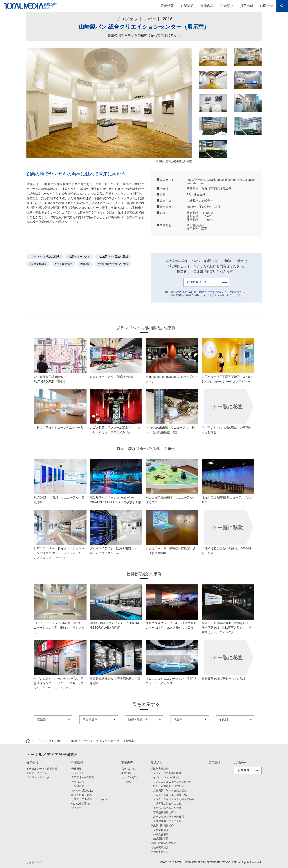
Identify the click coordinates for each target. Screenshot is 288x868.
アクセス (76, 808)
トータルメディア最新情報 (42, 768)
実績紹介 (156, 763)
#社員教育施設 (64, 264)
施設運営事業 (161, 839)
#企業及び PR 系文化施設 (113, 257)
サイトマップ (34, 862)
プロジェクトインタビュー (42, 777)
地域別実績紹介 (160, 847)
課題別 (42, 719)
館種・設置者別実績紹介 (165, 843)
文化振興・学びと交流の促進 (170, 790)
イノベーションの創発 (166, 777)
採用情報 (247, 6)
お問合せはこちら (199, 282)
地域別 (178, 719)
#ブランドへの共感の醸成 (45, 257)
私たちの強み (129, 768)
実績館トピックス (37, 773)
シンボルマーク (80, 786)
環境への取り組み (82, 795)
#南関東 (85, 264)
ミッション (78, 773)
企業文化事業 (161, 830)
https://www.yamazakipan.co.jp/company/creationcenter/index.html (221, 181)
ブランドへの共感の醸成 (167, 773)
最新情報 (32, 763)
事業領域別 (90, 719)
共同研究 (126, 782)
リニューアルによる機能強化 (170, 795)
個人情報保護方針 (82, 803)
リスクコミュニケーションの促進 (172, 782)
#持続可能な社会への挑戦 (113, 264)
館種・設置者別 (138, 719)
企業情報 (77, 763)
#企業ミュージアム (79, 257)
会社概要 (76, 768)
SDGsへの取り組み (82, 790)
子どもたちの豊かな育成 (167, 808)
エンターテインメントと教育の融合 (174, 799)
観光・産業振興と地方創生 (169, 786)
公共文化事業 (161, 834)
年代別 (223, 719)
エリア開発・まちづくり (167, 821)
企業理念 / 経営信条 (83, 777)
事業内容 (127, 763)
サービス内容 (129, 777)
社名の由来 (78, 782)
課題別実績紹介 (160, 768)
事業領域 (126, 773)
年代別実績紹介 (160, 852)
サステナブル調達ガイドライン (89, 799)
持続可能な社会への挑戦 (167, 803)
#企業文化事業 (38, 264)
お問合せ (267, 6)
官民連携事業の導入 (165, 812)
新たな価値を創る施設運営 (169, 817)
